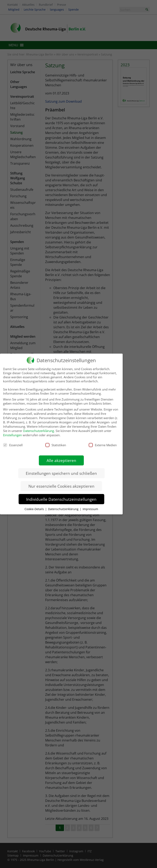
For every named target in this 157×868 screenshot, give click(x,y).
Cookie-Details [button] (35, 506)
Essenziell (13, 442)
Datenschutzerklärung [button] (64, 506)
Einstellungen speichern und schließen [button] (61, 470)
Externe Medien (103, 442)
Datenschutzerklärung (39, 427)
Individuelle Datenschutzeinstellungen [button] (61, 496)
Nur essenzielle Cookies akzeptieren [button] (61, 483)
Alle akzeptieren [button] (61, 457)
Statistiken (56, 442)
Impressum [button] (90, 506)
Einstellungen (12, 432)
